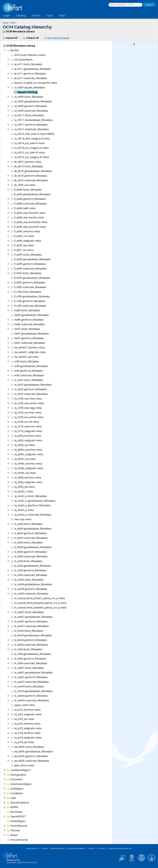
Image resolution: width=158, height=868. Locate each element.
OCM (13, 22)
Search (36, 16)
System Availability (76, 848)
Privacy (91, 848)
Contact (44, 848)
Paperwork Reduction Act (120, 848)
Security (101, 848)
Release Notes (58, 848)
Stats (50, 16)
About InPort (32, 848)
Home (5, 22)
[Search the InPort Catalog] (125, 5)
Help (62, 16)
